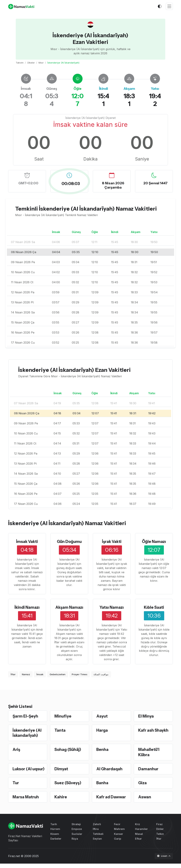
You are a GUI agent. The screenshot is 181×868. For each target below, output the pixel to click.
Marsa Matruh (26, 801)
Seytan (97, 843)
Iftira (96, 833)
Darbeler (56, 843)
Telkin (160, 838)
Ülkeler (31, 63)
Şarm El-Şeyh (26, 716)
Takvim (20, 63)
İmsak (40, 674)
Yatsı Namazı (112, 607)
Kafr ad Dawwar (112, 801)
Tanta (60, 730)
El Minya (146, 716)
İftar (13, 674)
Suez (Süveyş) (69, 787)
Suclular (77, 838)
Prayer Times (80, 674)
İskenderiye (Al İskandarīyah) (27, 732)
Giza (143, 787)
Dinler (160, 833)
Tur (16, 787)
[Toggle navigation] (169, 6)
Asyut (102, 716)
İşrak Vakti (112, 541)
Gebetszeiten (58, 674)
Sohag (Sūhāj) (68, 749)
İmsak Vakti (27, 541)
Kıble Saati (154, 607)
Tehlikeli (98, 838)
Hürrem (55, 833)
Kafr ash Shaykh (154, 730)
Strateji (76, 829)
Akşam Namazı (69, 607)
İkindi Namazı (27, 607)
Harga (102, 730)
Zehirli (97, 829)
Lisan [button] (163, 860)
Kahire (61, 801)
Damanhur (149, 768)
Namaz (26, 674)
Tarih (54, 829)
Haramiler (141, 833)
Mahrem (119, 833)
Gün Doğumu (69, 541)
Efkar (138, 843)
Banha (102, 787)
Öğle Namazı (154, 541)
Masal (139, 838)
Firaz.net (14, 860)
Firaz (159, 829)
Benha (103, 749)
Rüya (75, 843)
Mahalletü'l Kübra (149, 752)
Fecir (117, 829)
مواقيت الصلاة (101, 674)
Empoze (77, 833)
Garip (118, 843)
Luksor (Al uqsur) (22, 771)
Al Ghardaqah (110, 768)
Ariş (16, 749)
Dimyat (62, 768)
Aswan (145, 801)
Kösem (55, 838)
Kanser (119, 838)
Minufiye (63, 716)
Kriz (138, 829)
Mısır (41, 63)
